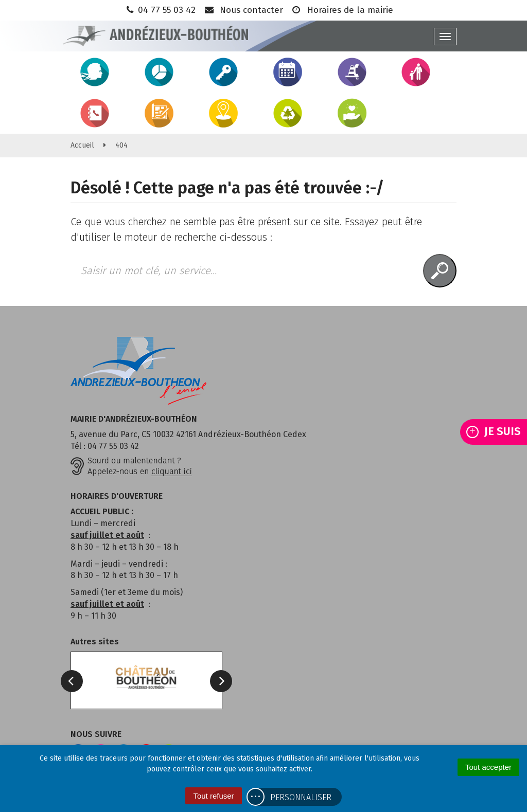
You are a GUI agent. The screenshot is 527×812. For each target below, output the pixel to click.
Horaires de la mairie (342, 10)
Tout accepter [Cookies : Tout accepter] (488, 767)
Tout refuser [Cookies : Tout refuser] (213, 796)
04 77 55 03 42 (160, 10)
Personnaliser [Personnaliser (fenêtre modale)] (301, 797)
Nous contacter (243, 10)
